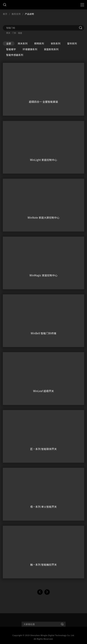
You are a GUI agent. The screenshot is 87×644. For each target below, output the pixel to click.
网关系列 (23, 43)
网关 (8, 33)
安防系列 (56, 43)
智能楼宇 (11, 49)
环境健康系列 (30, 49)
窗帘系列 (72, 43)
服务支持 (16, 14)
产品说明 (30, 14)
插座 (20, 33)
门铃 (14, 33)
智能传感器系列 (15, 55)
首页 (5, 14)
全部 (9, 43)
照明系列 (39, 43)
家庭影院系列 (51, 49)
